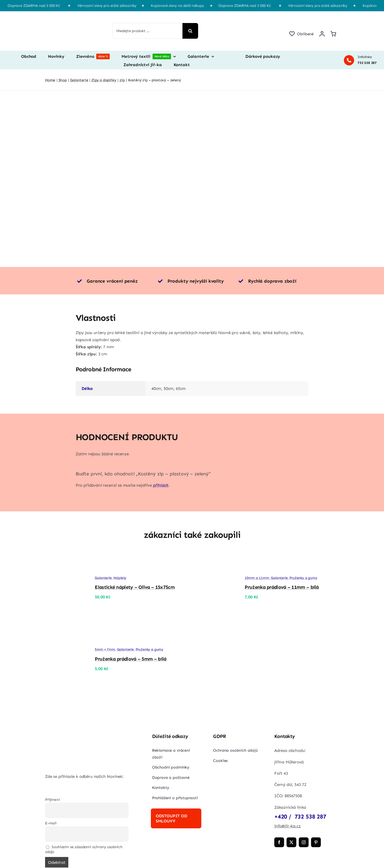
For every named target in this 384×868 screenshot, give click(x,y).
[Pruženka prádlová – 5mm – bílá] (65, 639)
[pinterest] (316, 842)
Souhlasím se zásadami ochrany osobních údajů (84, 849)
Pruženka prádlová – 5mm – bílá (131, 659)
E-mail (51, 823)
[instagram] (304, 842)
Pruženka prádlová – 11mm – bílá (282, 587)
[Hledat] (190, 31)
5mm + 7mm (105, 649)
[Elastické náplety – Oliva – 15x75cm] (65, 559)
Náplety (120, 578)
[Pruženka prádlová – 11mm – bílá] (215, 559)
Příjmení (53, 800)
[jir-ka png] (68, 16)
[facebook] (279, 842)
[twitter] (291, 842)
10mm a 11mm (257, 578)
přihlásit (161, 485)
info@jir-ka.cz (288, 826)
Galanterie (103, 578)
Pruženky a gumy (303, 578)
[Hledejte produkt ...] (148, 31)
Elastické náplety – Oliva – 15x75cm (135, 587)
